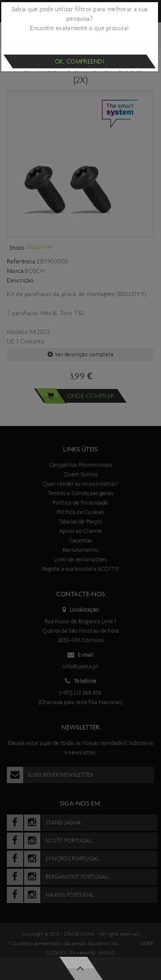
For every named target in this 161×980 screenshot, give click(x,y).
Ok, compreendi (80, 61)
